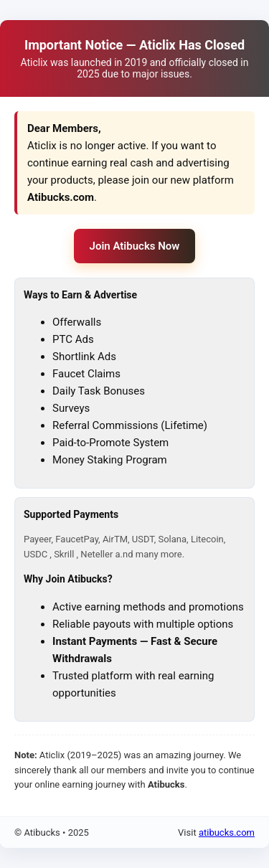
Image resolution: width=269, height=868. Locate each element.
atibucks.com (227, 832)
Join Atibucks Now (135, 246)
